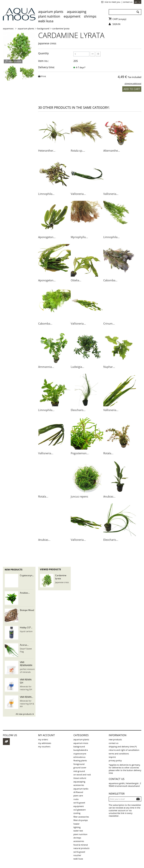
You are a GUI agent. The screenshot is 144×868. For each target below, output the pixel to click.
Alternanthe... (112, 151)
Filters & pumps (81, 820)
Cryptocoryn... (27, 575)
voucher (77, 855)
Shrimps (90, 16)
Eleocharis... (78, 410)
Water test (78, 831)
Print (44, 76)
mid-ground (79, 771)
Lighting (77, 827)
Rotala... (108, 453)
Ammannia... (46, 367)
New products (14, 570)
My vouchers (44, 747)
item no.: (44, 61)
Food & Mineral (81, 845)
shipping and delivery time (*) (123, 747)
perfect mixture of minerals (27, 670)
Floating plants (80, 760)
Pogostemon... (80, 453)
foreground (79, 764)
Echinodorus (79, 757)
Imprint (112, 757)
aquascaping (77, 12)
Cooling (77, 813)
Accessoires (79, 841)
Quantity (43, 53)
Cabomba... (110, 280)
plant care (78, 796)
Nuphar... (109, 367)
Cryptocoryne (80, 754)
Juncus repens (79, 496)
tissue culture (80, 778)
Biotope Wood (27, 610)
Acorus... (24, 645)
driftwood (78, 792)
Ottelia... (76, 280)
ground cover (80, 768)
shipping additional (133, 83)
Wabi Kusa (46, 21)
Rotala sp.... (78, 151)
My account (46, 735)
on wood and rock (82, 775)
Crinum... (109, 323)
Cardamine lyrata (61, 577)
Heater (77, 824)
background (79, 747)
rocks (76, 799)
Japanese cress (62, 582)
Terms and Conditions (119, 754)
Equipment (72, 16)
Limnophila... (46, 194)
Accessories (79, 785)
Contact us (128, 2)
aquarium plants (51, 12)
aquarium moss (81, 743)
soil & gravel (79, 803)
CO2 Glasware (80, 810)
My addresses (45, 743)
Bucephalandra (81, 750)
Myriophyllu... (79, 237)
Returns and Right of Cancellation (124, 750)
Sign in (116, 24)
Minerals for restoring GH (26, 688)
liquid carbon (26, 631)
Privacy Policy (115, 760)
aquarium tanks (81, 789)
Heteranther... (47, 151)
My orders (43, 739)
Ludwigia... (77, 367)
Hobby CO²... (26, 627)
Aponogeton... (47, 237)
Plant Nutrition (49, 16)
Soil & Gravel (79, 852)
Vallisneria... (78, 194)
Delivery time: (46, 67)
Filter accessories (81, 817)
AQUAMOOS (8, 28)
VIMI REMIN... (27, 697)
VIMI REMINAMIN (26, 664)
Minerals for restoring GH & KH (27, 704)
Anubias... (109, 496)
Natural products (81, 848)
